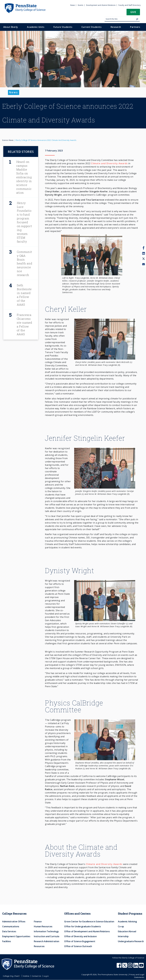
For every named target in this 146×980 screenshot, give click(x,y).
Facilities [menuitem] (7, 941)
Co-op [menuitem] (121, 926)
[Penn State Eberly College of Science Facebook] (119, 967)
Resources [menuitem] (39, 946)
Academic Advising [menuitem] (127, 921)
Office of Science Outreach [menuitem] (78, 946)
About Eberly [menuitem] (11, 27)
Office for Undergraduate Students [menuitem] (82, 926)
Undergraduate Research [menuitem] (131, 941)
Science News (8, 140)
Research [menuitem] (116, 27)
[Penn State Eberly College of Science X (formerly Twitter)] (125, 967)
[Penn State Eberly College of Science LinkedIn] (136, 967)
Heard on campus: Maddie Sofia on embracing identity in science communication (24, 177)
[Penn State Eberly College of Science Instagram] (131, 967)
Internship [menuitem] (123, 936)
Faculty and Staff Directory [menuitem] (129, 5)
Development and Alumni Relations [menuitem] (101, 5)
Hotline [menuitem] (26, 976)
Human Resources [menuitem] (43, 926)
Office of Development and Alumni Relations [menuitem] (87, 931)
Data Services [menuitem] (9, 931)
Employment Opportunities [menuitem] (16, 936)
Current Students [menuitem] (92, 27)
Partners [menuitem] (135, 27)
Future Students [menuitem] (63, 27)
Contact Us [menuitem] (37, 976)
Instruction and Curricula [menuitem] (46, 936)
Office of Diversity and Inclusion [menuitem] (80, 936)
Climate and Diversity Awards (109, 163)
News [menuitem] (73, 5)
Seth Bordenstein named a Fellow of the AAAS (24, 295)
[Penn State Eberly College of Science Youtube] (142, 967)
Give (133, 12)
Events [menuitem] (81, 5)
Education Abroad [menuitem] (127, 931)
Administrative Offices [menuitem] (14, 921)
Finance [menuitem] (38, 921)
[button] (133, 13)
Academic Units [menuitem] (36, 27)
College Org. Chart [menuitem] (12, 976)
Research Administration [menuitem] (47, 941)
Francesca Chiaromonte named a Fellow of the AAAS (24, 324)
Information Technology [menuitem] (46, 931)
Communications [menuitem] (11, 926)
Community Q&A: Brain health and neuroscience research (25, 263)
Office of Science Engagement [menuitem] (80, 941)
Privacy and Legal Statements (137, 976)
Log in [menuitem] (46, 976)
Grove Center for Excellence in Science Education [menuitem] (89, 921)
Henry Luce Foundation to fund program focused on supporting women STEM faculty (24, 222)
